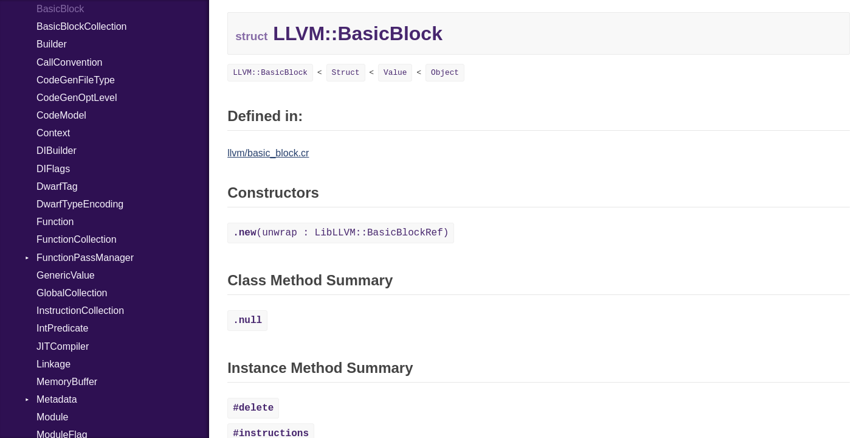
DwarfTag (57, 186)
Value (395, 73)
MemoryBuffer (67, 382)
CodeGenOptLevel (77, 98)
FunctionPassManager (85, 258)
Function (55, 222)
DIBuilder (57, 151)
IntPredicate (62, 328)
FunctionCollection (77, 239)
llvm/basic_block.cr (268, 153)
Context (53, 133)
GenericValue (66, 275)
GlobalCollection (72, 293)
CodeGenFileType (76, 80)
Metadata (57, 399)
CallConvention (70, 62)
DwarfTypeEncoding (80, 204)
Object (445, 73)
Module (52, 417)
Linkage (53, 364)
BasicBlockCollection (82, 26)
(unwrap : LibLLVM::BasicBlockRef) (341, 233)
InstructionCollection (80, 311)
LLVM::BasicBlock (270, 73)
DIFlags (53, 169)
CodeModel (61, 115)
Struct (346, 73)
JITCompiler (63, 346)
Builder (52, 44)
